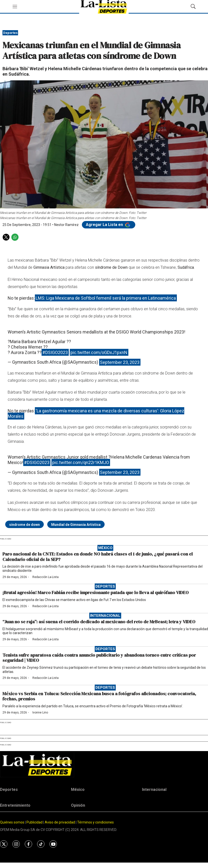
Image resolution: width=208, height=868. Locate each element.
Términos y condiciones (95, 822)
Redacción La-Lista (46, 577)
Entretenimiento (15, 805)
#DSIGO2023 (55, 352)
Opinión (78, 805)
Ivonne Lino (40, 712)
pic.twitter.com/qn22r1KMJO (81, 462)
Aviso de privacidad (60, 822)
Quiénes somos (12, 822)
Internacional (105, 616)
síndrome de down (24, 525)
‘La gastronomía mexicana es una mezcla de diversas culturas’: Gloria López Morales (96, 413)
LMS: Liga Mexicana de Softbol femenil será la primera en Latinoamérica (106, 298)
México (105, 548)
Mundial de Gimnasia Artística (76, 525)
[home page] (104, 765)
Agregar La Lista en (109, 225)
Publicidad (35, 822)
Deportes (10, 33)
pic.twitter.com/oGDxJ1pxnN (99, 352)
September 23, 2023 (120, 362)
